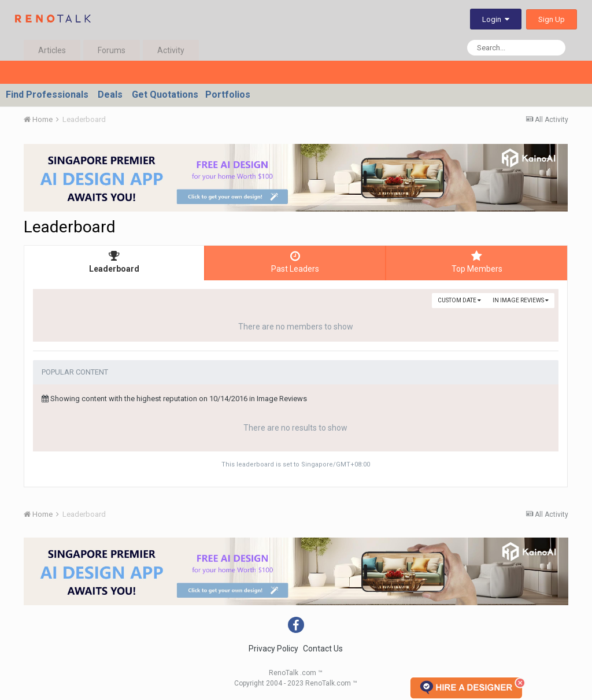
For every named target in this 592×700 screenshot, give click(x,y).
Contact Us (323, 649)
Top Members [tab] (477, 262)
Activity (171, 50)
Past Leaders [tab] (295, 262)
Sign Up (552, 19)
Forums (112, 50)
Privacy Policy (273, 649)
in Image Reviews (521, 300)
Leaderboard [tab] (114, 262)
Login (496, 19)
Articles (52, 50)
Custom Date (459, 300)
